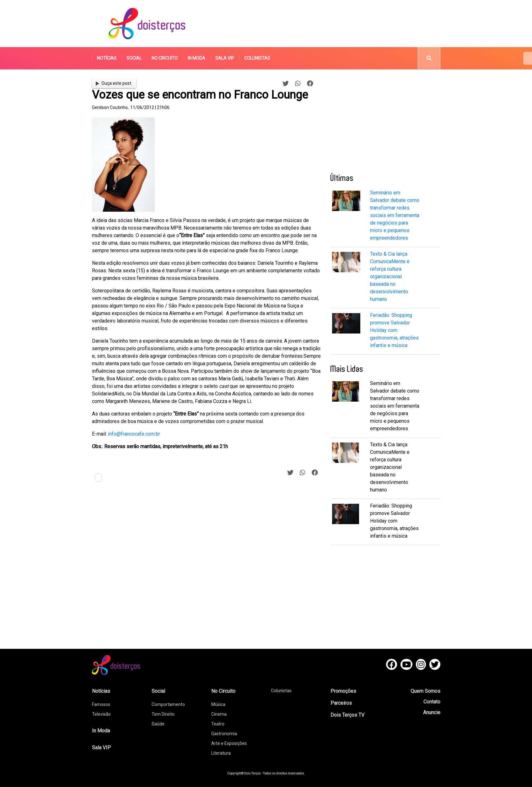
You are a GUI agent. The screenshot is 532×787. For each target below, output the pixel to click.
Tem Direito (163, 714)
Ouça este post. (114, 83)
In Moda (196, 58)
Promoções (343, 691)
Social (134, 58)
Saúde (158, 724)
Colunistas (257, 58)
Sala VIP (225, 58)
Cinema (219, 714)
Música (218, 704)
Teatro (218, 724)
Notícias (107, 58)
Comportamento (168, 704)
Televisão (101, 714)
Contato (432, 702)
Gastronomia (224, 734)
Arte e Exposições (229, 743)
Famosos (101, 704)
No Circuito (165, 58)
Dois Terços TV (347, 715)
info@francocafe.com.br (134, 434)
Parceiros (341, 703)
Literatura (221, 753)
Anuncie (432, 712)
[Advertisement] (325, 24)
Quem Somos (425, 691)
